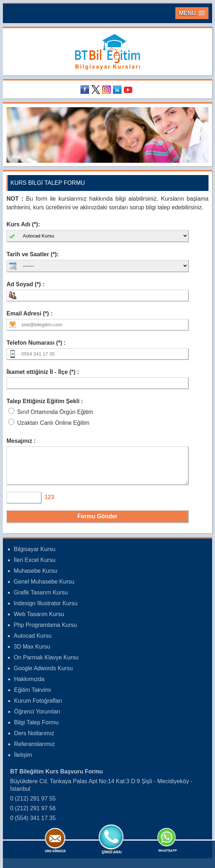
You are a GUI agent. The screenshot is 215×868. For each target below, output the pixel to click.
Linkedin (118, 90)
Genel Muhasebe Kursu (44, 588)
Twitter (97, 90)
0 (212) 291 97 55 (33, 805)
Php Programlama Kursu (45, 631)
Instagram (107, 90)
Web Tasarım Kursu (39, 621)
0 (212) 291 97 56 (33, 815)
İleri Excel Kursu (35, 566)
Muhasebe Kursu (36, 577)
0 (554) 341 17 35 (33, 825)
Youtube (129, 90)
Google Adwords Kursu (43, 675)
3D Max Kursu (32, 653)
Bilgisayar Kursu (35, 556)
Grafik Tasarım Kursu (41, 599)
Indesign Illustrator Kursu (46, 610)
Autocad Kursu (33, 642)
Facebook (86, 90)
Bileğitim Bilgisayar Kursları (107, 52)
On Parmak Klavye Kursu (46, 664)
